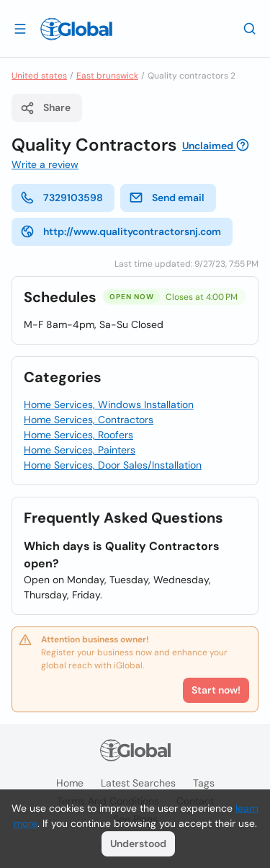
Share (45, 108)
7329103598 (62, 198)
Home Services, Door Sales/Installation (113, 465)
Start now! (216, 690)
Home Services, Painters (80, 450)
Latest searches (138, 783)
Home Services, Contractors (89, 420)
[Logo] (76, 29)
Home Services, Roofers (78, 435)
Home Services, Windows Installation (109, 404)
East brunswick (107, 76)
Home (70, 783)
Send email (167, 198)
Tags (204, 783)
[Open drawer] (20, 28)
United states (39, 76)
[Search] (250, 28)
